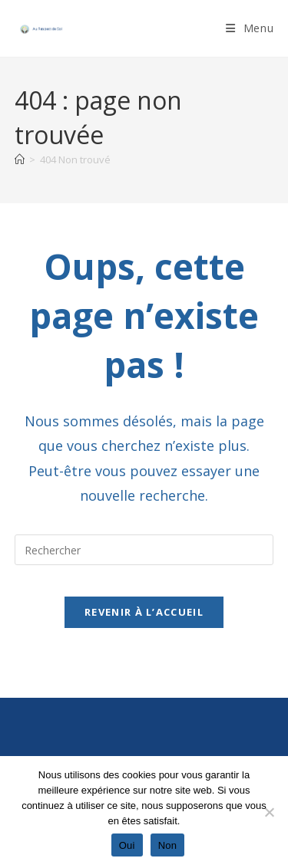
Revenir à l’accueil (144, 612)
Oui (127, 845)
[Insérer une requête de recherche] (144, 550)
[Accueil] (20, 159)
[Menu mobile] (250, 28)
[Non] (269, 812)
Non (168, 845)
